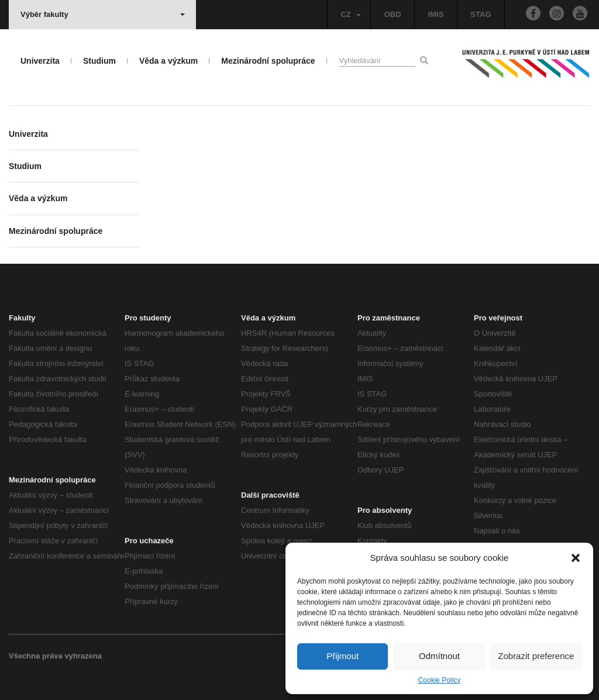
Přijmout (342, 656)
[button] (576, 558)
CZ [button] (350, 14)
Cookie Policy (440, 680)
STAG (481, 14)
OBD (393, 14)
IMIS (436, 14)
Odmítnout (439, 656)
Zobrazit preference (536, 656)
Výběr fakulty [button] (103, 14)
